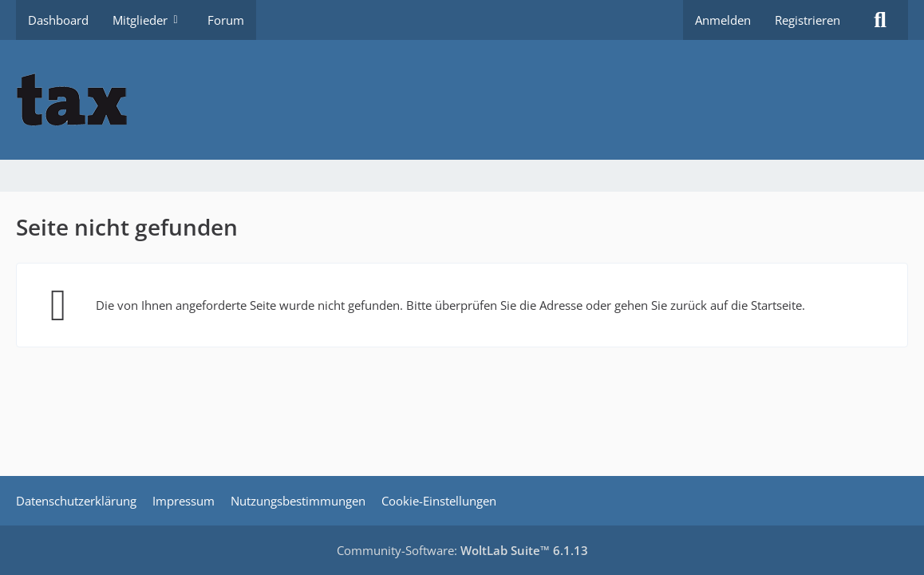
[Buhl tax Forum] (462, 100)
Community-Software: (462, 550)
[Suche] (880, 20)
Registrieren (808, 20)
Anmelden (723, 20)
